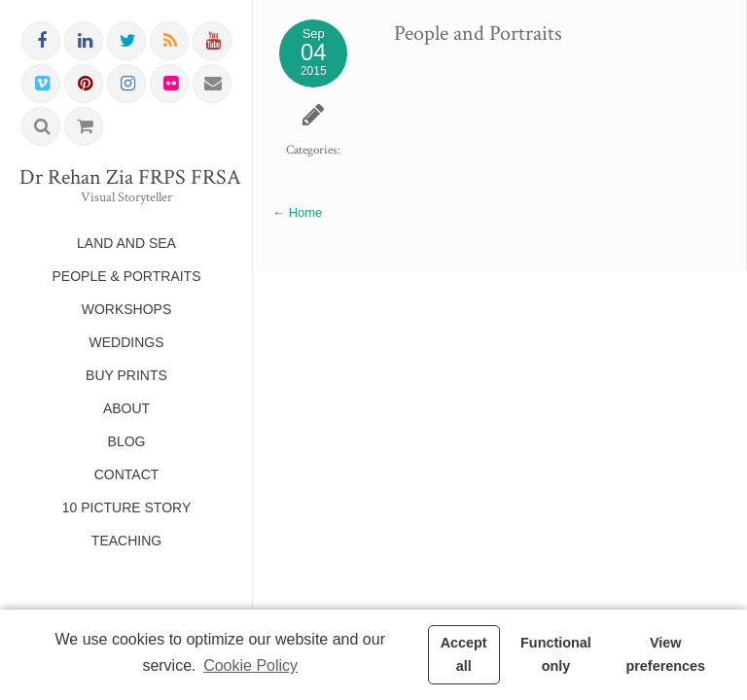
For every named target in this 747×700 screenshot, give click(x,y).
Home (306, 212)
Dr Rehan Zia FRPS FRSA (126, 178)
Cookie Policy (250, 665)
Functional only (556, 654)
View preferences (665, 654)
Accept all (464, 654)
